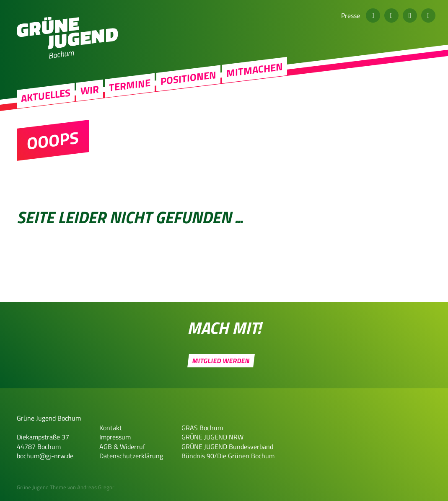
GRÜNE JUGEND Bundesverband (227, 447)
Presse (351, 15)
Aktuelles (46, 100)
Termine (130, 90)
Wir (90, 94)
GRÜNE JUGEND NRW (212, 437)
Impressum (115, 437)
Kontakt (111, 428)
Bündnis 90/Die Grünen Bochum (228, 456)
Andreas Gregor (96, 487)
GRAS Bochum (202, 428)
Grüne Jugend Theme (41, 487)
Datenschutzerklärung (131, 456)
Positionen (188, 83)
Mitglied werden (221, 361)
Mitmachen (255, 74)
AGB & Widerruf (122, 447)
